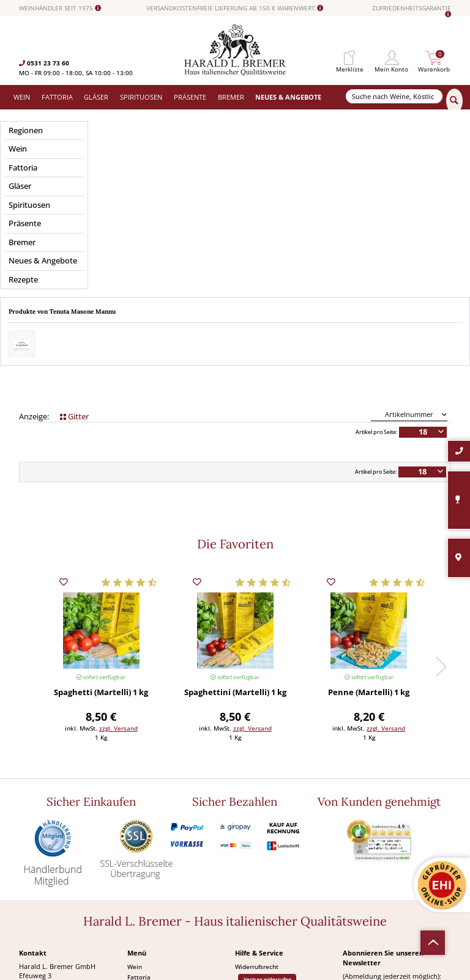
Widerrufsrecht (257, 787)
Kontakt (247, 810)
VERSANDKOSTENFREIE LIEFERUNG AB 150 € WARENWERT (235, 8)
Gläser (137, 808)
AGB (241, 831)
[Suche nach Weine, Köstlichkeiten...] (394, 96)
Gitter (74, 237)
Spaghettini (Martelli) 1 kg (235, 513)
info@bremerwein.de (77, 860)
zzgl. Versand (118, 548)
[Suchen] (454, 101)
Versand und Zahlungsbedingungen (178, 818)
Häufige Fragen (257, 820)
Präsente (140, 839)
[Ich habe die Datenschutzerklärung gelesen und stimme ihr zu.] (347, 838)
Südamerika (145, 870)
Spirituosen (144, 828)
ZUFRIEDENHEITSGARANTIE (412, 11)
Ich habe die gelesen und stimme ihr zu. (394, 851)
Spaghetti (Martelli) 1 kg (101, 513)
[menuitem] (349, 58)
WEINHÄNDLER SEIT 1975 (60, 8)
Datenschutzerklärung (383, 850)
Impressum (251, 852)
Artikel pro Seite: (376, 252)
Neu (133, 860)
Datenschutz (253, 841)
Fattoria (139, 797)
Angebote (141, 849)
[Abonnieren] (397, 875)
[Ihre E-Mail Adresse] (397, 820)
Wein (135, 787)
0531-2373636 (56, 851)
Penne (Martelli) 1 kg (369, 513)
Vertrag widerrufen (267, 799)
